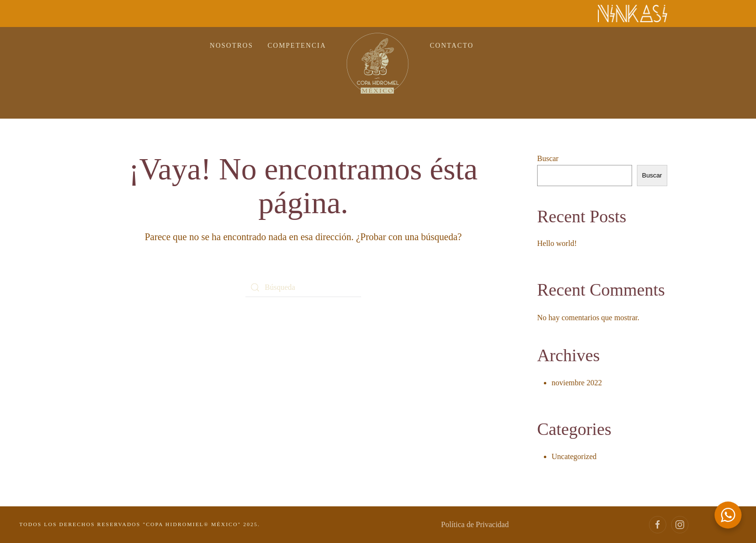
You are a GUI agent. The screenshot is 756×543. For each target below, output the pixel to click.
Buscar (548, 158)
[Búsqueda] (303, 287)
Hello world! (557, 243)
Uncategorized (574, 456)
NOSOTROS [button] (231, 46)
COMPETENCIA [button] (297, 46)
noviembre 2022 (577, 383)
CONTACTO (452, 46)
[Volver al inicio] (378, 63)
